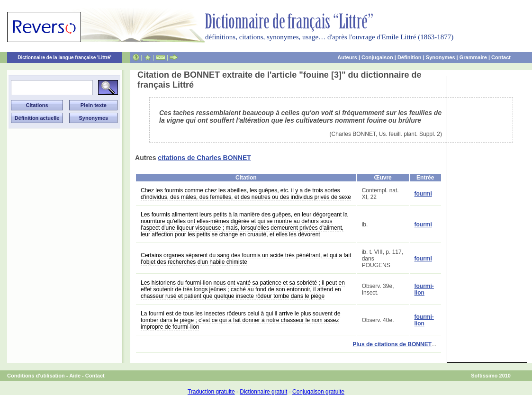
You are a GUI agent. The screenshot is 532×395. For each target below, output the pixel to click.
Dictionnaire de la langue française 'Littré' (64, 58)
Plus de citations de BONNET (392, 344)
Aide (75, 376)
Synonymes (441, 57)
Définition (410, 57)
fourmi (423, 194)
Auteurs (347, 57)
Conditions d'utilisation (36, 376)
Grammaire (473, 57)
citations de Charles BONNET (204, 158)
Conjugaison (377, 57)
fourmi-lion (424, 289)
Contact (501, 57)
